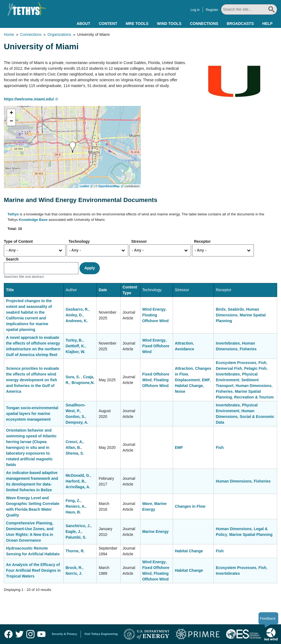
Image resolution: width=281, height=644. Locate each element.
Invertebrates (228, 343)
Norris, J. (74, 573)
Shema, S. (75, 453)
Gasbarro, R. (77, 309)
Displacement (187, 380)
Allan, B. (73, 447)
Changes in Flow (190, 506)
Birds (221, 309)
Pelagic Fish (256, 368)
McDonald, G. (78, 475)
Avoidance (185, 349)
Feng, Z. (73, 501)
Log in (195, 10)
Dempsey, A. (77, 422)
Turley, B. (74, 340)
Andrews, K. (77, 321)
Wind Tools (169, 24)
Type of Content (18, 241)
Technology (79, 241)
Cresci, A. (74, 442)
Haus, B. (73, 512)
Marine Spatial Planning (251, 535)
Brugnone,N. (83, 383)
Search (12, 259)
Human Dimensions (254, 386)
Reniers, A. (76, 506)
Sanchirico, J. (78, 526)
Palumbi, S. (76, 537)
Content (108, 24)
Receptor (202, 241)
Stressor (139, 241)
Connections (204, 24)
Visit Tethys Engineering (101, 634)
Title (10, 290)
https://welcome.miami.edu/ (29, 99)
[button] (73, 147)
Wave (147, 504)
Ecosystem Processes (236, 363)
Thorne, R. (75, 551)
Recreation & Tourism (254, 397)
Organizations (59, 34)
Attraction (184, 343)
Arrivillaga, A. (78, 487)
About (83, 24)
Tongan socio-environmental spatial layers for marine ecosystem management (32, 414)
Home (9, 34)
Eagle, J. (73, 532)
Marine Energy (155, 532)
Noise (180, 391)
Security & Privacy (64, 634)
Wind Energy (154, 309)
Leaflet (84, 186)
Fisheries (248, 349)
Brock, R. (74, 568)
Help (267, 24)
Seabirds (236, 309)
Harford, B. (75, 481)
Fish (262, 363)
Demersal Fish (229, 368)
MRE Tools (137, 24)
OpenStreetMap (109, 186)
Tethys (13, 214)
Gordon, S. (75, 417)
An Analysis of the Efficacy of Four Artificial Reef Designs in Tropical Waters (33, 570)
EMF (206, 380)
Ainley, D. (74, 315)
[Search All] (249, 9)
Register (212, 10)
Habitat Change (189, 386)
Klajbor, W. (75, 352)
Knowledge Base (33, 220)
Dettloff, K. (75, 346)
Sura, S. (73, 377)
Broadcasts (240, 24)
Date (103, 290)
